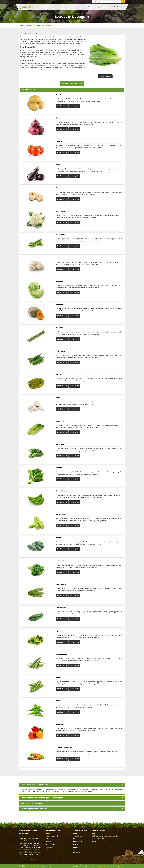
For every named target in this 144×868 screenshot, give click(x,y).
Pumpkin (59, 304)
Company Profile (52, 836)
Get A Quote (105, 76)
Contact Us (118, 7)
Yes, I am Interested (72, 83)
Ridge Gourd (61, 584)
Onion (58, 118)
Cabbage (59, 281)
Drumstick (60, 328)
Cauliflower (60, 211)
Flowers (76, 850)
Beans (58, 677)
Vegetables (30, 26)
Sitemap (50, 850)
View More (77, 853)
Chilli (58, 701)
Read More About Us (29, 859)
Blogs (49, 842)
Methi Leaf (60, 561)
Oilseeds (77, 847)
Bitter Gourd (61, 444)
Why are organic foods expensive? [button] (34, 809)
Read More (62, 106)
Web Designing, (96, 866)
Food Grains (78, 836)
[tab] (72, 785)
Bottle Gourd (61, 514)
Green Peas (60, 235)
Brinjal (58, 165)
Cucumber (60, 421)
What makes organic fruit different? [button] (34, 785)
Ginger (58, 188)
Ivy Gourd (60, 631)
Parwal (58, 538)
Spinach (59, 468)
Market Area (51, 847)
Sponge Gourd (61, 654)
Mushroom (60, 258)
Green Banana (61, 491)
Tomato (59, 141)
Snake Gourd (61, 608)
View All (121, 815)
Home (90, 7)
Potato (58, 95)
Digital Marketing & (107, 866)
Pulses (76, 839)
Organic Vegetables (64, 747)
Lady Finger (60, 351)
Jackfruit (59, 374)
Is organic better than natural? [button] (32, 803)
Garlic (58, 398)
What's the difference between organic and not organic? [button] (42, 798)
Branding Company (119, 866)
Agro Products (103, 7)
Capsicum (60, 724)
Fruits (76, 844)
